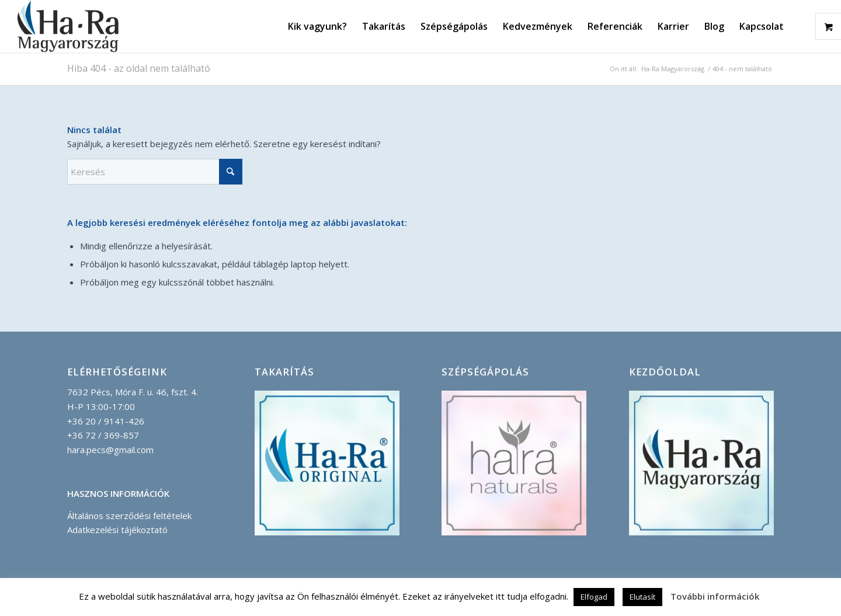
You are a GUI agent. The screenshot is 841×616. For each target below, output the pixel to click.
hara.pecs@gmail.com (110, 450)
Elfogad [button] (594, 597)
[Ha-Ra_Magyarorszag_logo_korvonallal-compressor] (68, 26)
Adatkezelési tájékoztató (117, 530)
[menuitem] (317, 26)
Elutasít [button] (642, 597)
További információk (715, 596)
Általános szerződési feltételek (129, 516)
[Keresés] (155, 172)
